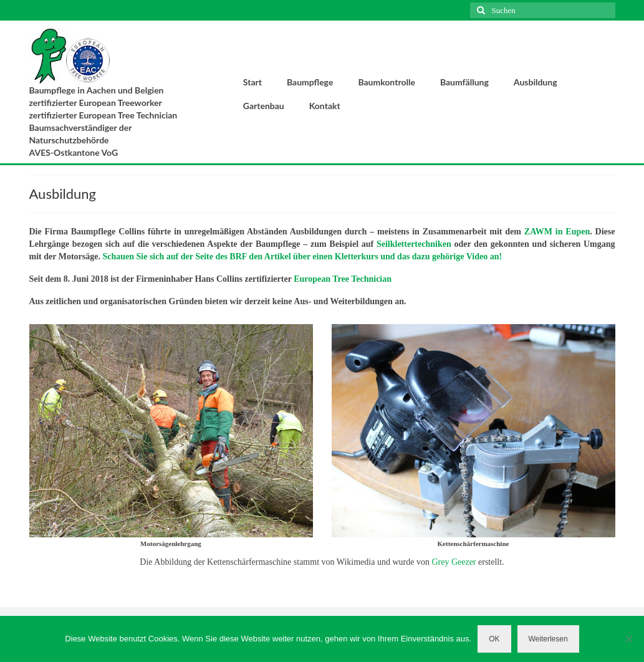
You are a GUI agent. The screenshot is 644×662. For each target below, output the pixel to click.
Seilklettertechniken (414, 244)
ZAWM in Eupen (557, 232)
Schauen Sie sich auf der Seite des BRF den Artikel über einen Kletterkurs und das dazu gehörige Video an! (302, 257)
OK (494, 639)
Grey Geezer (454, 562)
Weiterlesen (548, 639)
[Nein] (628, 639)
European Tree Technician (343, 279)
